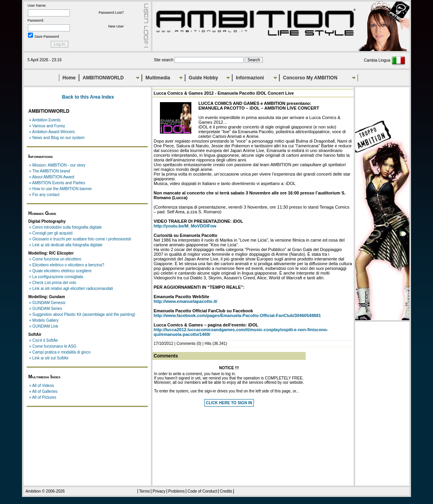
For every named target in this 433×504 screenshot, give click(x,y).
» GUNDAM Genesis (47, 303)
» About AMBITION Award (52, 177)
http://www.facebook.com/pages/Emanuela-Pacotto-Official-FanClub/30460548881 (237, 315)
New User (116, 26)
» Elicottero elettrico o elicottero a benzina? (67, 265)
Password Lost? (111, 13)
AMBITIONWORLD (103, 78)
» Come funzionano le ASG (53, 346)
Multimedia (158, 78)
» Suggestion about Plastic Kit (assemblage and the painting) (82, 314)
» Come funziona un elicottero (55, 259)
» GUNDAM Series (46, 309)
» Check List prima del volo (53, 283)
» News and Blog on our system (57, 138)
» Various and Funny (47, 126)
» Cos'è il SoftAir (44, 340)
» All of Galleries (43, 391)
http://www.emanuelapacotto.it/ (185, 301)
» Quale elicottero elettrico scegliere (60, 271)
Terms (144, 491)
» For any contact (44, 195)
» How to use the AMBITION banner (61, 189)
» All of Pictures (43, 397)
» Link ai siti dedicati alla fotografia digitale (66, 245)
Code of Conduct (202, 491)
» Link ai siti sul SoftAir (49, 358)
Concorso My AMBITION (310, 78)
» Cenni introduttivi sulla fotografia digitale (65, 227)
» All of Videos (41, 386)
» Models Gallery (44, 320)
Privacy (159, 491)
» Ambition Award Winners (52, 132)
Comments (186, 344)
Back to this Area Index (88, 97)
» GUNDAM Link (44, 326)
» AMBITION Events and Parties (57, 183)
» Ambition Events (45, 120)
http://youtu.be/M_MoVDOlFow (185, 226)
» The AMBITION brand (50, 171)
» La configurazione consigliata (56, 277)
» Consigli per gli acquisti (51, 233)
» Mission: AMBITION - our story (57, 165)
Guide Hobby (203, 78)
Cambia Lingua (385, 60)
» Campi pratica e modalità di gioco (60, 352)
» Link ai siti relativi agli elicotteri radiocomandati (71, 289)
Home (69, 78)
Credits (226, 491)
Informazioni (250, 78)
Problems (176, 491)
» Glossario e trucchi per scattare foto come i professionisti (80, 239)
